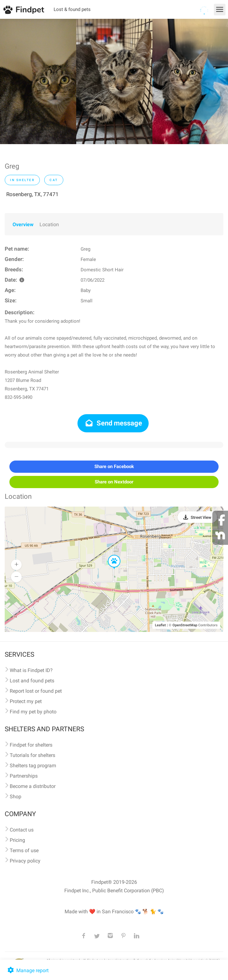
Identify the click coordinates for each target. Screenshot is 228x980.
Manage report (27, 970)
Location (49, 224)
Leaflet (160, 625)
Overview (23, 224)
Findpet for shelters (31, 745)
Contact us (22, 830)
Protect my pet (26, 701)
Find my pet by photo (33, 712)
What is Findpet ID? (31, 670)
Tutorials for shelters (32, 755)
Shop (16, 797)
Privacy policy (25, 861)
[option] (38, 81)
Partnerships (24, 776)
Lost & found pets (72, 9)
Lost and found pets (32, 681)
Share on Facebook (114, 467)
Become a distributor (33, 786)
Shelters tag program (33, 766)
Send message (113, 423)
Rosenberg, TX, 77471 (32, 194)
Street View (201, 517)
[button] (110, 555)
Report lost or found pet (36, 691)
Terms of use (24, 850)
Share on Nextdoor (114, 482)
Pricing (17, 840)
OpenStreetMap (185, 625)
